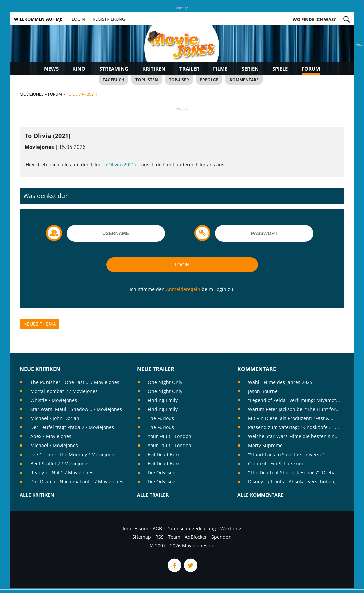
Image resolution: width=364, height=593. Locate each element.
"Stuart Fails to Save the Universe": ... (289, 454)
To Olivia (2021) (119, 164)
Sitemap (142, 537)
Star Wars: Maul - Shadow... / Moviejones (76, 409)
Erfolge (209, 80)
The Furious (161, 418)
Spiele (280, 69)
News (51, 69)
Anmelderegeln (183, 289)
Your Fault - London (169, 436)
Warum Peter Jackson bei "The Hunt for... (294, 409)
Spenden (221, 537)
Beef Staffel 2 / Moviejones (60, 463)
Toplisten (147, 80)
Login (78, 19)
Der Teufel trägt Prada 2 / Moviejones (72, 427)
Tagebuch (114, 80)
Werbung (231, 529)
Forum (311, 69)
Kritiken (154, 69)
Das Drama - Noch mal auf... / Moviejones (77, 481)
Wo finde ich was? (314, 19)
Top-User (179, 80)
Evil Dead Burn (164, 454)
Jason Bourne (263, 391)
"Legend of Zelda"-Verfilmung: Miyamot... (294, 400)
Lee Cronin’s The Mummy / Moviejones (74, 454)
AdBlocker (196, 537)
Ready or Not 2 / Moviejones (62, 472)
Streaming (114, 69)
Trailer (189, 69)
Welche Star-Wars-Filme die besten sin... (293, 436)
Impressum (135, 529)
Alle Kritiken (37, 495)
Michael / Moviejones (54, 445)
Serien (250, 69)
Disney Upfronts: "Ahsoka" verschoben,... (294, 481)
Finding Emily (163, 400)
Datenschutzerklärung (191, 529)
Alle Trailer (153, 495)
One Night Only (165, 382)
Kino (79, 69)
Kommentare (244, 80)
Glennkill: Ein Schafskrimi (276, 463)
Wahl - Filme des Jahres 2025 (280, 382)
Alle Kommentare (260, 495)
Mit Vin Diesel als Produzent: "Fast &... (291, 418)
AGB (157, 529)
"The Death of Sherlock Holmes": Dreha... (294, 472)
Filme (220, 69)
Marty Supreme (265, 445)
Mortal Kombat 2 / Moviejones (64, 391)
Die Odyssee (161, 472)
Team (174, 537)
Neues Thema (40, 324)
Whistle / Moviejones (54, 400)
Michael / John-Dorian (55, 418)
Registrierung (109, 19)
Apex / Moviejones (51, 436)
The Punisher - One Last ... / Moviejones (75, 382)
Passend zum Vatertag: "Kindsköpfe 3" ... (293, 427)
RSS (159, 537)
